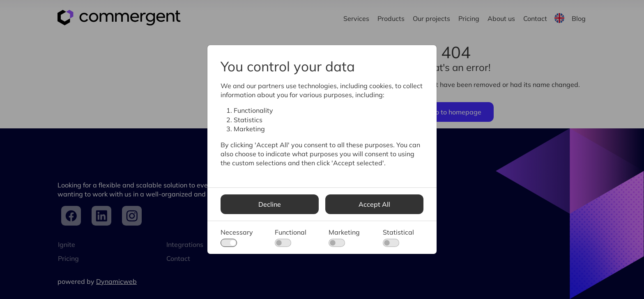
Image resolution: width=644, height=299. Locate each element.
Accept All (374, 204)
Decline (270, 204)
